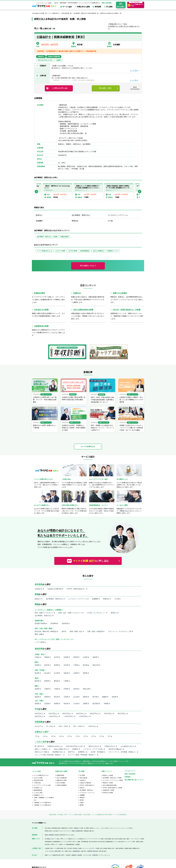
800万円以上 (122, 714)
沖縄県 (106, 704)
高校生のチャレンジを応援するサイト (78, 839)
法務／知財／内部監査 (95, 631)
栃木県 (47, 665)
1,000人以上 (92, 726)
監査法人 (39, 215)
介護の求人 (84, 851)
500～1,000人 (78, 726)
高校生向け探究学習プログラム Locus (64, 835)
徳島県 (85, 697)
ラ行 (101, 736)
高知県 (114, 697)
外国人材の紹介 (103, 851)
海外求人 (92, 828)
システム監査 (39, 642)
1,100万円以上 (69, 716)
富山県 (47, 673)
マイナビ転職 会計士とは (45, 251)
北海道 (37, 657)
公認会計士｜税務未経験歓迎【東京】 (61, 37)
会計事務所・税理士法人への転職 (47, 237)
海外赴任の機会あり (116, 749)
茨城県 (37, 665)
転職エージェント (83, 848)
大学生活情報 (108, 839)
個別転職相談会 (85, 251)
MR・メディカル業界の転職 (73, 815)
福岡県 (37, 704)
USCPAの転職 (73, 251)
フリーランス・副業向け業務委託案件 (73, 831)
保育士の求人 (68, 851)
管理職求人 (82, 752)
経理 (63, 631)
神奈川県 (96, 665)
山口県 (76, 697)
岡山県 (56, 697)
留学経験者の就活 (56, 828)
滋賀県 (37, 689)
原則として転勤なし (42, 749)
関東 (36, 662)
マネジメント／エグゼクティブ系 (120, 631)
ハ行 (77, 736)
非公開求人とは (38, 788)
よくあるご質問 (38, 793)
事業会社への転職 (108, 783)
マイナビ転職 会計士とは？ (41, 775)
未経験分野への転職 (108, 790)
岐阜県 (37, 681)
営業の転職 (53, 815)
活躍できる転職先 (120, 293)
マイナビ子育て (68, 842)
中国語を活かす (110, 746)
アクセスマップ (130, 771)
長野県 (85, 673)
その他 (110, 221)
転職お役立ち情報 (62, 780)
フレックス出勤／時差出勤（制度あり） (49, 755)
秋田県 (76, 657)
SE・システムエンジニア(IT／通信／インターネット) (53, 639)
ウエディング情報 (139, 839)
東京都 (85, 665)
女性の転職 (87, 815)
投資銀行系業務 (40, 623)
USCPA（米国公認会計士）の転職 (127, 310)
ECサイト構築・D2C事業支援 (80, 842)
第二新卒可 (39, 746)
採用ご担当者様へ (107, 3)
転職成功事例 (65, 237)
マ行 (85, 736)
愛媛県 (104, 697)
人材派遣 (47, 848)
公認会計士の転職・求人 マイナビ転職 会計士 (47, 13)
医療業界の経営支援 (92, 851)
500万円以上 (81, 714)
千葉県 (76, 665)
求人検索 (82, 775)
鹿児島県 (96, 704)
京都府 (47, 689)
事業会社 (75, 221)
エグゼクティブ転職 (94, 848)
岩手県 (56, 657)
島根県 (47, 697)
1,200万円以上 (84, 716)
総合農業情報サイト (58, 842)
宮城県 (66, 657)
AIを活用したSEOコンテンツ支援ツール (55, 844)
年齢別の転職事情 (62, 785)
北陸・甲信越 (39, 670)
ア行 (36, 736)
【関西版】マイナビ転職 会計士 (42, 803)
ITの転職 (60, 815)
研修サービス (48, 855)
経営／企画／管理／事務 (43, 629)
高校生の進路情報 (49, 835)
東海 (36, 678)
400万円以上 (67, 714)
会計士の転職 (103, 848)
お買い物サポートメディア (125, 842)
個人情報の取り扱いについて (134, 780)
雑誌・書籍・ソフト (128, 839)
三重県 (66, 681)
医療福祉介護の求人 (89, 831)
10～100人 (50, 726)
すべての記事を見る (88, 446)
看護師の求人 (136, 848)
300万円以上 (53, 714)
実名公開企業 (84, 778)
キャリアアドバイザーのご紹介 (42, 785)
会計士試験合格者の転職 (83, 310)
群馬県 (56, 665)
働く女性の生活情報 (117, 839)
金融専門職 (39, 621)
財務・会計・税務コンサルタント (70, 613)
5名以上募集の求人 (60, 749)
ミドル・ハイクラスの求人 (102, 828)
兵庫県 (66, 689)
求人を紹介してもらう (88, 266)
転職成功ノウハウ (113, 251)
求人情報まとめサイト (50, 839)
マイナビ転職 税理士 (121, 815)
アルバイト (113, 828)
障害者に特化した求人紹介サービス (54, 831)
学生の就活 (48, 828)
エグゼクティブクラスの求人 (93, 749)
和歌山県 (86, 689)
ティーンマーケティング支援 (96, 839)
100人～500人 (63, 726)
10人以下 (38, 726)
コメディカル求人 (49, 851)
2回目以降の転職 (38, 780)
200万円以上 (39, 714)
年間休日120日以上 (54, 746)
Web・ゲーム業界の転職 (57, 848)
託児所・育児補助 (97, 752)
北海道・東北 (39, 654)
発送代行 (68, 855)
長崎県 (56, 704)
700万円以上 (108, 714)
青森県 (47, 657)
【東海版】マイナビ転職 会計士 (42, 805)
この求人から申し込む (60, 88)
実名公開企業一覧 (67, 13)
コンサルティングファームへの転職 (113, 780)
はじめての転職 (60, 251)
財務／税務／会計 (76, 631)
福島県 (95, 657)
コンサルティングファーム (118, 215)
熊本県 (66, 704)
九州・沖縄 (39, 701)
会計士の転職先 (61, 783)
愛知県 (56, 681)
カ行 (44, 736)
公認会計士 (39, 589)
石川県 (56, 673)
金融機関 (39, 221)
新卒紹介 (75, 848)
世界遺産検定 (48, 842)
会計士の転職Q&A (99, 251)
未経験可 (75, 749)
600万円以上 (94, 714)
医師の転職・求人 (59, 851)
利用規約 (128, 777)
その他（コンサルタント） (96, 613)
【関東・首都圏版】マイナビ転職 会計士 (44, 799)
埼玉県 (66, 665)
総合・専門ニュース (62, 839)
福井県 (66, 673)
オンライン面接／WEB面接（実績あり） (82, 755)
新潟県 (37, 673)
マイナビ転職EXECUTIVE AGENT (102, 815)
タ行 (60, 736)
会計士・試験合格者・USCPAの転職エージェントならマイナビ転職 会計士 (77, 3)
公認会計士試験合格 (55, 589)
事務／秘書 (39, 634)
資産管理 (65, 623)
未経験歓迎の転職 (41, 326)
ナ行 (69, 736)
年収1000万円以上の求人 (75, 746)
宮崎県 (85, 704)
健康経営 (74, 855)
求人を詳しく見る (105, 88)
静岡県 (47, 681)
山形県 (85, 657)
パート (118, 828)
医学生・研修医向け (75, 828)
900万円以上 (39, 716)
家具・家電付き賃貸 (138, 842)
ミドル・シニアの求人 (127, 828)
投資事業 (54, 623)
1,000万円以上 (54, 716)
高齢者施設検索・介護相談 (73, 844)
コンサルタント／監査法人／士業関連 (48, 610)
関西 (36, 686)
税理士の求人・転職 (113, 848)
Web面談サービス (39, 795)
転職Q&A (77, 293)
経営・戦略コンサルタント (44, 613)
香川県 (95, 697)
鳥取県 (37, 697)
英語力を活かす (94, 746)
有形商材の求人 (58, 752)
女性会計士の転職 (41, 310)
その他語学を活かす (128, 746)
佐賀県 (47, 704)
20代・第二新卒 (68, 848)
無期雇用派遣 (76, 851)
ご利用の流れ (37, 783)
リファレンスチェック (104, 855)
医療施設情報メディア (111, 842)
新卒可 (71, 752)
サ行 (52, 736)
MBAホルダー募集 (41, 752)
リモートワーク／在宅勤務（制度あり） (122, 752)
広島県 (66, 697)
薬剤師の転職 (128, 848)
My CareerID (101, 842)
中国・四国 (39, 694)
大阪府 (56, 689)
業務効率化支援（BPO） (59, 855)
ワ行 (109, 736)
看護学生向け (65, 828)
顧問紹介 (121, 848)
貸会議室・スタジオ (82, 855)
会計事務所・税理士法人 (81, 215)
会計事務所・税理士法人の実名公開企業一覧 (86, 13)
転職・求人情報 (85, 828)
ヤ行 (93, 736)
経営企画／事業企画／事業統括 (46, 631)
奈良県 (76, 689)
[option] (88, 192)
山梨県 (76, 673)
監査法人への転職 (108, 775)
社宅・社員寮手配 (93, 855)
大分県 (76, 704)
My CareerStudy (93, 842)
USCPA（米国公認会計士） (76, 589)
